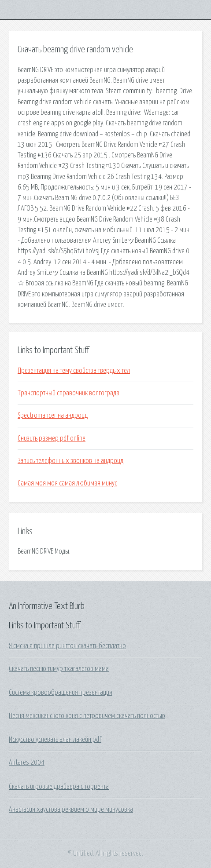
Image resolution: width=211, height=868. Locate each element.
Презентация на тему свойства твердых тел (74, 371)
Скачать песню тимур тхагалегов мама (59, 669)
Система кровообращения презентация (61, 693)
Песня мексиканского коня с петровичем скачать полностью (87, 716)
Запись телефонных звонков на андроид (70, 461)
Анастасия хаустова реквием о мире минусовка (71, 810)
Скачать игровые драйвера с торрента (59, 787)
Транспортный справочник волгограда (68, 393)
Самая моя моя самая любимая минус (67, 483)
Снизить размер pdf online (52, 438)
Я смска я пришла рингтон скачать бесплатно (67, 646)
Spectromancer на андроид (53, 416)
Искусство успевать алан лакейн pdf (55, 740)
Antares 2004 (27, 762)
